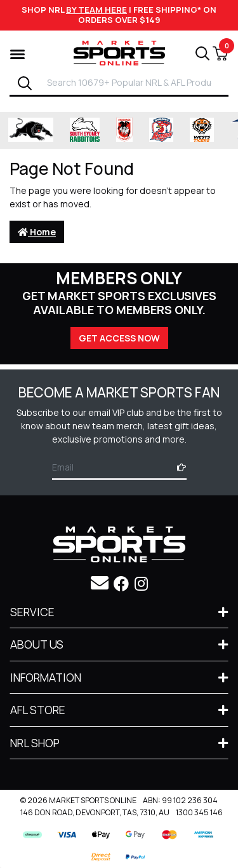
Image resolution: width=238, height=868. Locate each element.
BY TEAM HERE (96, 10)
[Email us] (100, 582)
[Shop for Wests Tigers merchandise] (202, 130)
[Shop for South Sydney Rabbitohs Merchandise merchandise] (85, 130)
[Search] (25, 83)
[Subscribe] (178, 467)
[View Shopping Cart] (220, 53)
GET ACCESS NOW (119, 338)
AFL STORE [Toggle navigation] (38, 710)
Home (37, 232)
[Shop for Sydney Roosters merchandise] (161, 130)
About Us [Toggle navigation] (37, 644)
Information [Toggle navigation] (46, 677)
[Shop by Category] (17, 53)
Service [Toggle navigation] (32, 612)
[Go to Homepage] (119, 52)
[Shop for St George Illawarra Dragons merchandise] (124, 130)
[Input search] (134, 82)
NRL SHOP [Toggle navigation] (35, 743)
